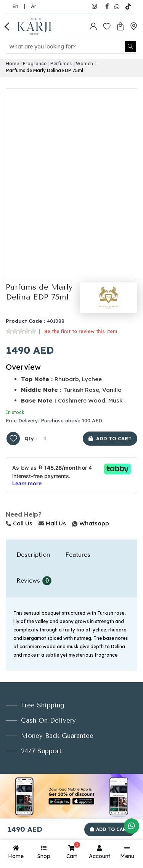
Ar (34, 6)
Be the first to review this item (81, 331)
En (15, 6)
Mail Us (52, 523)
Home (12, 64)
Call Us (19, 523)
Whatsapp (73, 523)
